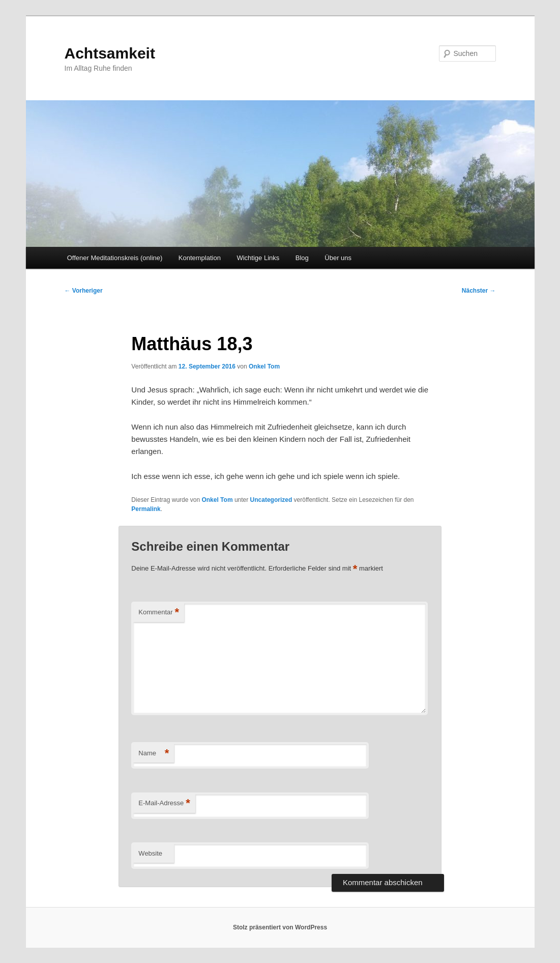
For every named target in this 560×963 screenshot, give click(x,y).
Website (150, 853)
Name (154, 754)
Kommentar (159, 613)
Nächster (479, 291)
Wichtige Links (258, 258)
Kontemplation (200, 258)
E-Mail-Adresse (164, 803)
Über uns (338, 258)
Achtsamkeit (110, 53)
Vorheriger (84, 291)
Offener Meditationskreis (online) (115, 258)
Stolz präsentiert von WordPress (280, 927)
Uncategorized (271, 500)
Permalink (146, 509)
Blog (302, 258)
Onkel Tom (264, 366)
